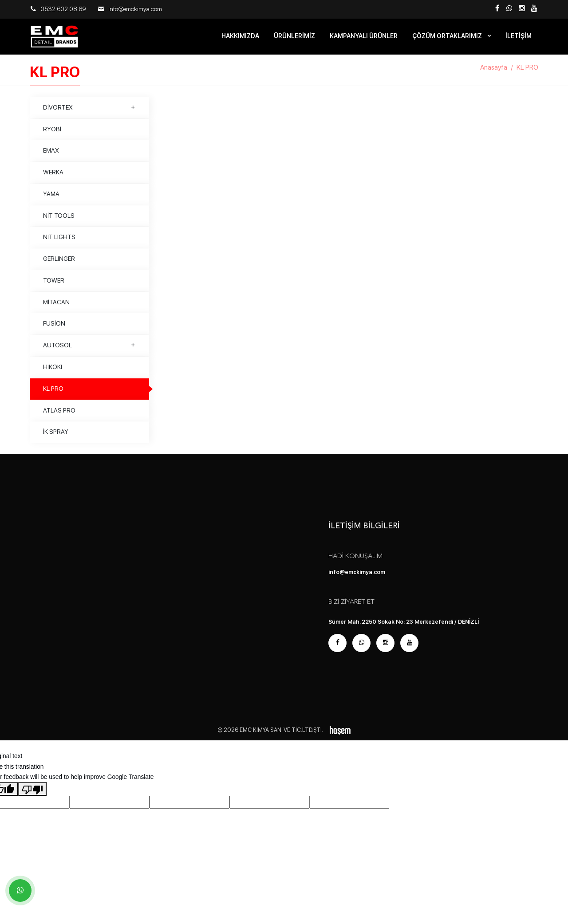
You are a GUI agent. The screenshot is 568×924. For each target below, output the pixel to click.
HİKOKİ (53, 370)
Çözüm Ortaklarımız (448, 36)
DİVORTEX (89, 110)
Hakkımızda (240, 36)
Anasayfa (494, 71)
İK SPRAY (56, 435)
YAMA (51, 197)
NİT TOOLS (59, 218)
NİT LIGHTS (59, 240)
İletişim (519, 36)
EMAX (51, 153)
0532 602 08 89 (63, 9)
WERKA (53, 175)
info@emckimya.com (135, 9)
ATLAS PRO (59, 413)
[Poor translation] (32, 792)
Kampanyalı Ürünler (364, 36)
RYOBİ (52, 132)
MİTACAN (56, 305)
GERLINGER (59, 262)
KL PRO (53, 392)
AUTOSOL (89, 348)
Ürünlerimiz (294, 36)
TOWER (54, 283)
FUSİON (54, 326)
